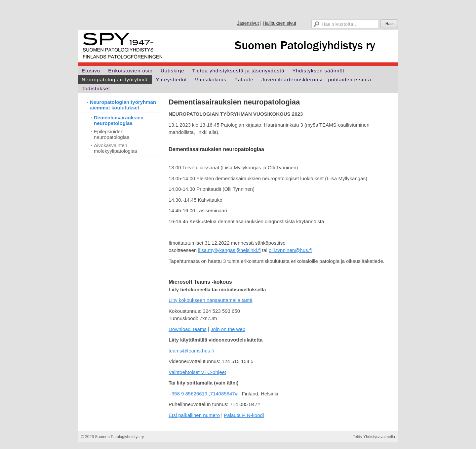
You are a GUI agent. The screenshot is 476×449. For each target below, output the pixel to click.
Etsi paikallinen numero (194, 415)
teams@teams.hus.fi (191, 351)
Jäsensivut (248, 23)
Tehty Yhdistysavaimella (374, 437)
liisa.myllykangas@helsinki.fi (229, 250)
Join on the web (228, 329)
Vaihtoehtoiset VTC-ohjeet (197, 372)
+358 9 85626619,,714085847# (203, 394)
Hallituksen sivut (279, 23)
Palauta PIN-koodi (244, 415)
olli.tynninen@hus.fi (290, 250)
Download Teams (188, 329)
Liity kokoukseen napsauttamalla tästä (210, 300)
